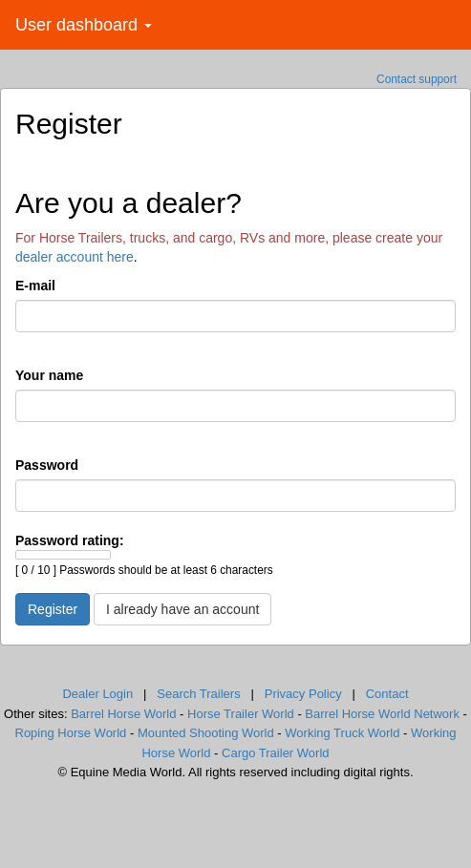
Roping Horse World (71, 733)
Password (47, 465)
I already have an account (182, 609)
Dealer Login (97, 694)
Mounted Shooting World (206, 733)
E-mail (35, 286)
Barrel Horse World (123, 714)
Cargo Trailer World (275, 753)
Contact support (417, 79)
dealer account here (75, 257)
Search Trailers (198, 694)
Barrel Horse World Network (382, 714)
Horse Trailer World (241, 714)
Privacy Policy (303, 694)
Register (53, 609)
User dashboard (84, 25)
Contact (387, 694)
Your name (49, 375)
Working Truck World (342, 733)
